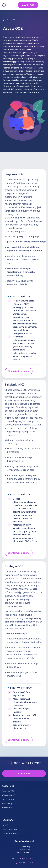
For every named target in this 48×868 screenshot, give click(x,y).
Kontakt (5, 825)
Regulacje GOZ (8, 799)
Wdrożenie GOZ (8, 795)
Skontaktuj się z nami (19, 371)
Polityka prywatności (10, 833)
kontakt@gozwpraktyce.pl (26, 858)
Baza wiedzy (7, 803)
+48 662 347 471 (26, 863)
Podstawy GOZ (8, 791)
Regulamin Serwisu (10, 829)
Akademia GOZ (8, 808)
